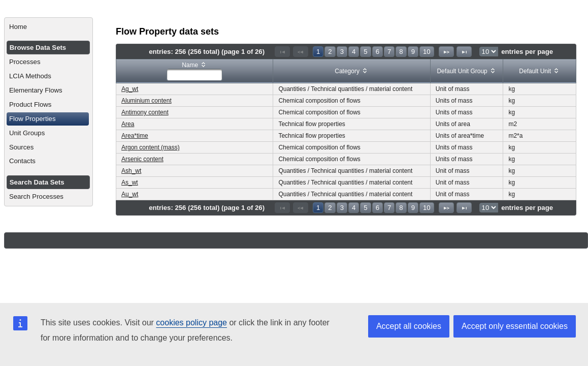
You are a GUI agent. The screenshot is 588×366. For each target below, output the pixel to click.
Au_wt (130, 194)
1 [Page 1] (318, 52)
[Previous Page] (301, 52)
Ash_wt (131, 171)
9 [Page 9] (413, 52)
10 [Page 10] (427, 52)
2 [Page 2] (330, 52)
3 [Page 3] (342, 52)
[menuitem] (48, 27)
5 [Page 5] (365, 52)
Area (128, 124)
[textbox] (194, 75)
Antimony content (145, 112)
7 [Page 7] (389, 52)
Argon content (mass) (151, 147)
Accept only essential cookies (515, 326)
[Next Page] (446, 52)
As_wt (130, 182)
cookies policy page (191, 323)
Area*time (135, 136)
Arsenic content (142, 159)
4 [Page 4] (354, 52)
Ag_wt (130, 89)
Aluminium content (146, 101)
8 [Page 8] (401, 52)
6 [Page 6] (378, 52)
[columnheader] (195, 71)
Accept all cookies (409, 326)
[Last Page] (464, 52)
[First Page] (282, 52)
